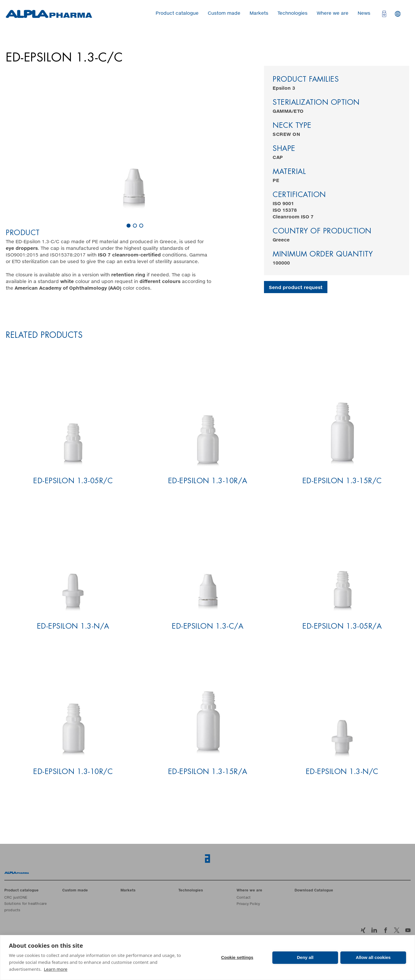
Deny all (305, 957)
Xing (363, 930)
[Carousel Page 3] (141, 226)
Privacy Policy (248, 904)
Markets (259, 13)
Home (17, 873)
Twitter (397, 930)
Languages (398, 14)
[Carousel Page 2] (135, 226)
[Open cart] (383, 14)
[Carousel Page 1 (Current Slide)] (129, 226)
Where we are (333, 13)
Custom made (224, 13)
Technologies (293, 13)
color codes (82, 288)
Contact (244, 898)
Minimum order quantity (323, 255)
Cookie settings (237, 957)
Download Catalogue (314, 891)
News (364, 13)
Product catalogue (177, 13)
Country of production (322, 232)
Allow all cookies (373, 957)
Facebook (385, 930)
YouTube (408, 930)
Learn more (56, 969)
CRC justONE (16, 898)
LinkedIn (374, 930)
